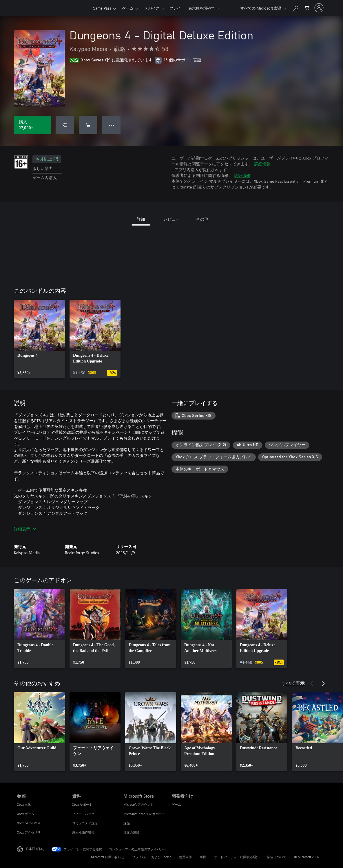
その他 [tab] (202, 219)
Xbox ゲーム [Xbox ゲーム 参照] (26, 814)
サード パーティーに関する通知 (237, 857)
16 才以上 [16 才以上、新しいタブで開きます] (47, 159)
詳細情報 (262, 164)
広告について (277, 857)
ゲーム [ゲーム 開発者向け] (176, 804)
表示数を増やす (201, 8)
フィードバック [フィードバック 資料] (83, 814)
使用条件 (185, 857)
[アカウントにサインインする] (319, 8)
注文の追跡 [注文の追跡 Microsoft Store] (131, 832)
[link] (39, 339)
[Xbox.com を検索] (295, 7)
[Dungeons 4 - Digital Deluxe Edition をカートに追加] (88, 125)
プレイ (175, 8)
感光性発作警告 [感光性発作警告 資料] (83, 832)
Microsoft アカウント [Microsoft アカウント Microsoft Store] (138, 804)
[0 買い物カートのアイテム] (307, 7)
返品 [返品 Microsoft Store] (127, 823)
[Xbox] (75, 8)
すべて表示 (293, 683)
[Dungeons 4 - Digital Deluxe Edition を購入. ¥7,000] (32, 125)
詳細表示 (25, 529)
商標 (203, 857)
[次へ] (323, 684)
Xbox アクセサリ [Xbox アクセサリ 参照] (29, 832)
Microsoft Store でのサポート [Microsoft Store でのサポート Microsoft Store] (144, 814)
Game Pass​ (102, 8)
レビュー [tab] (171, 219)
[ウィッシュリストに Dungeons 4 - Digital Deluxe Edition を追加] (65, 125)
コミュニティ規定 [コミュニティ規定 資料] (85, 823)
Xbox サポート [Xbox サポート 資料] (82, 804)
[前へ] (312, 684)
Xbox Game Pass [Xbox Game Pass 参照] (29, 823)
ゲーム (128, 8)
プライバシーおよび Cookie (152, 857)
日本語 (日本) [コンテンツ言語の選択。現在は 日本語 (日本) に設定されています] (35, 849)
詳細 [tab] (141, 219)
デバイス (152, 8)
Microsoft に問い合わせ (108, 857)
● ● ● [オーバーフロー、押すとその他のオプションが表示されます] (111, 125)
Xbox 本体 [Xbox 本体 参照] (24, 804)
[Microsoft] (37, 8)
